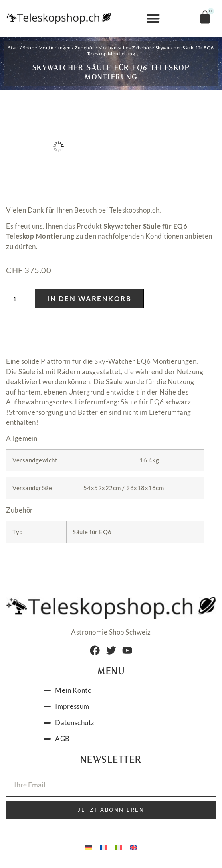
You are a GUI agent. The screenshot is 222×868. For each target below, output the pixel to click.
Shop (29, 48)
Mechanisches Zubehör (125, 48)
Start (14, 48)
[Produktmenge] (18, 299)
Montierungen (55, 48)
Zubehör (85, 48)
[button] (153, 19)
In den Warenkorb (89, 299)
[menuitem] (88, 847)
